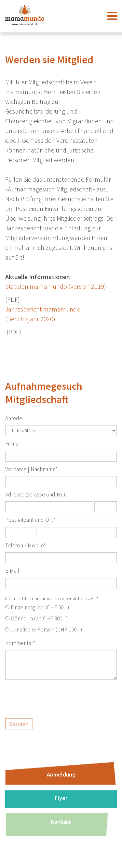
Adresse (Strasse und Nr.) (35, 495)
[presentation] (55, 699)
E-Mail (12, 571)
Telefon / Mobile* (26, 545)
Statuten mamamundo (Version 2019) (56, 286)
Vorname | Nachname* (31, 469)
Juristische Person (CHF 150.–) (46, 630)
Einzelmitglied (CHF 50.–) (40, 607)
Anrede (14, 418)
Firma (12, 444)
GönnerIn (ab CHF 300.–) (39, 618)
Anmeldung (61, 774)
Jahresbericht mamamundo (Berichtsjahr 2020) (43, 314)
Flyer (61, 798)
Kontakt (61, 822)
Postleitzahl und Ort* (30, 520)
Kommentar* (20, 643)
